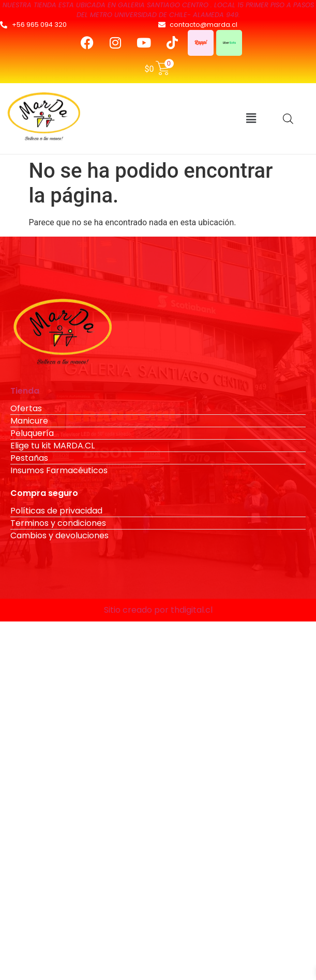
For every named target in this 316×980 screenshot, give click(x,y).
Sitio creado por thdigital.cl (158, 610)
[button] (251, 118)
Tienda (25, 391)
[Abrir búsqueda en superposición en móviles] (288, 119)
